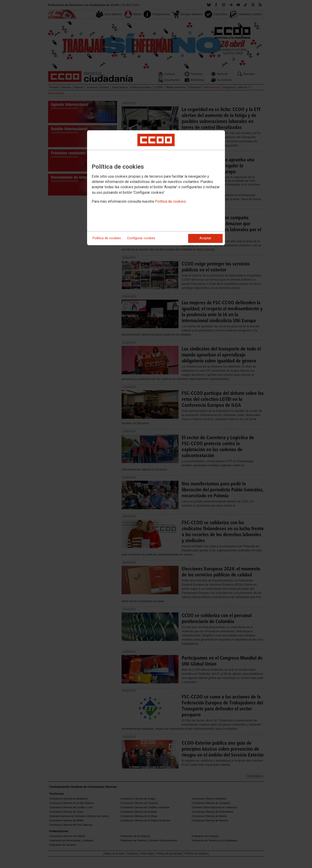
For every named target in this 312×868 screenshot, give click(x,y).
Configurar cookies (141, 238)
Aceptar (205, 238)
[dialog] (156, 188)
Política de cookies (170, 201)
